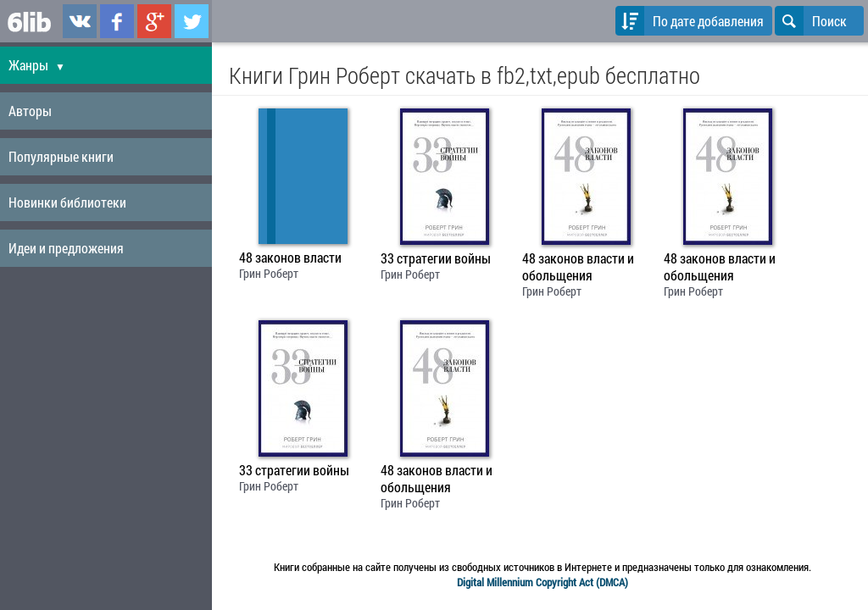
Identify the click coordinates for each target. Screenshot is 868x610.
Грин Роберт (269, 273)
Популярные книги (61, 156)
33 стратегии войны (436, 258)
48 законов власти (290, 258)
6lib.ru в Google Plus (154, 21)
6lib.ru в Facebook (117, 21)
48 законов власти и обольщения (578, 267)
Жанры (37, 65)
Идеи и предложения (66, 248)
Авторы (30, 111)
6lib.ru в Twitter (192, 21)
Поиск (811, 21)
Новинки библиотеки (67, 202)
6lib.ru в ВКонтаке (80, 21)
